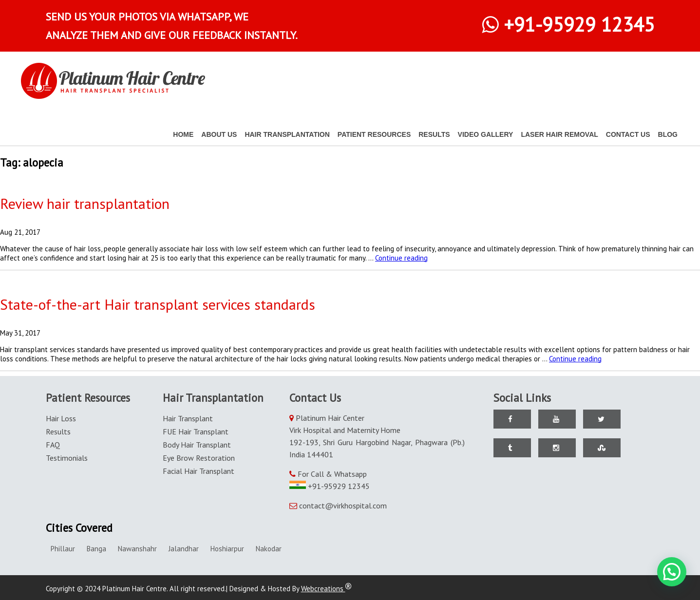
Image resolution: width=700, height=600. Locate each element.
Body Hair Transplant (197, 445)
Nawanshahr (137, 549)
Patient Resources (374, 134)
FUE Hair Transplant (196, 431)
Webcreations (326, 589)
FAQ (53, 445)
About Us (219, 134)
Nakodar (269, 549)
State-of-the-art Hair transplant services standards (158, 304)
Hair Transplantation (287, 134)
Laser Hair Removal (559, 134)
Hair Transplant (188, 418)
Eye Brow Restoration (199, 458)
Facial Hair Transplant (199, 471)
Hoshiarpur (227, 549)
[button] (672, 572)
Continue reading (401, 258)
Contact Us (628, 134)
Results (434, 134)
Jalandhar (184, 549)
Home (183, 134)
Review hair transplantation (85, 203)
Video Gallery (486, 134)
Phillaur (63, 549)
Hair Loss (61, 418)
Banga (96, 549)
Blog (668, 134)
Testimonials (67, 458)
